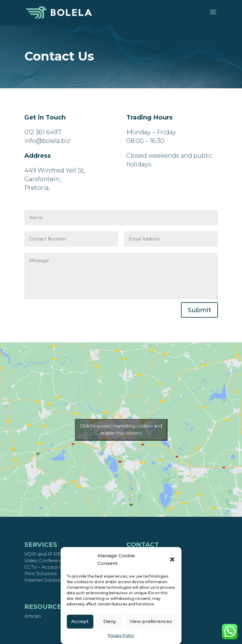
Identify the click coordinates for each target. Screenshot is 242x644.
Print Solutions (41, 573)
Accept (80, 621)
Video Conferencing (47, 560)
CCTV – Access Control (50, 567)
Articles (33, 616)
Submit (199, 310)
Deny (110, 621)
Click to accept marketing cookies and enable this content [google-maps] (121, 430)
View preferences (151, 621)
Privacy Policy (121, 636)
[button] (172, 559)
